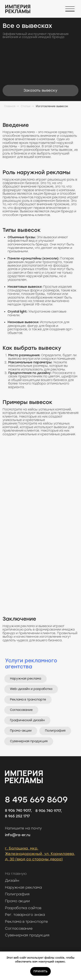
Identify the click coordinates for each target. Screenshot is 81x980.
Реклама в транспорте (28, 700)
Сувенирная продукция (29, 741)
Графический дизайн (27, 720)
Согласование (21, 710)
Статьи (26, 106)
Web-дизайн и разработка (31, 689)
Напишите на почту (23, 828)
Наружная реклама (25, 679)
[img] (18, 9)
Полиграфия (55, 731)
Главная (10, 106)
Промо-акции (21, 731)
